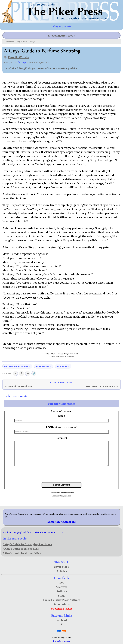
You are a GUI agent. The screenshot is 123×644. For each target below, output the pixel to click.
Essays (32, 41)
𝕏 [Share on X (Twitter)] (15, 373)
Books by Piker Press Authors (62, 600)
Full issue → (63, 366)
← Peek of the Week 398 (18, 386)
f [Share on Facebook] (21, 373)
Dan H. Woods (18, 57)
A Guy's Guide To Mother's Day (22, 553)
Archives (61, 587)
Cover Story (62, 567)
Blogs (62, 595)
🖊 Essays (21, 62)
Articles (62, 571)
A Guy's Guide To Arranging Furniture (27, 544)
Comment (61, 438)
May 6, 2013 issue (68, 356)
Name (61, 416)
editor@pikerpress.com (62, 641)
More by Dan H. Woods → (17, 366)
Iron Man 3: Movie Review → (102, 386)
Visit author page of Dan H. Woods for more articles (33, 532)
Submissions (61, 604)
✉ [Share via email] (28, 373)
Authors (62, 591)
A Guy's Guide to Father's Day (21, 549)
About (61, 582)
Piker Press (9, 41)
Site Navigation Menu (62, 35)
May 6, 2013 (22, 41)
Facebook (62, 620)
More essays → (44, 366)
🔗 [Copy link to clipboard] (34, 373)
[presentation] (61, 474)
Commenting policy (62, 496)
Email (62, 427)
